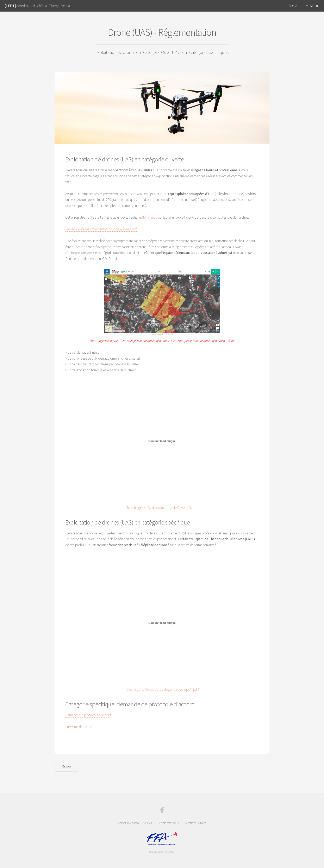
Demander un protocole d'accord (88, 715)
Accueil (294, 6)
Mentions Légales (196, 823)
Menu (314, 6)
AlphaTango (149, 217)
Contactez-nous (169, 823)
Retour (67, 766)
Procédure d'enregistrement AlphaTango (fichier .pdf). (102, 229)
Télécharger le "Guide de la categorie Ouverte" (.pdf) (162, 508)
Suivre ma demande (79, 727)
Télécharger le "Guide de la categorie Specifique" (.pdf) (162, 689)
